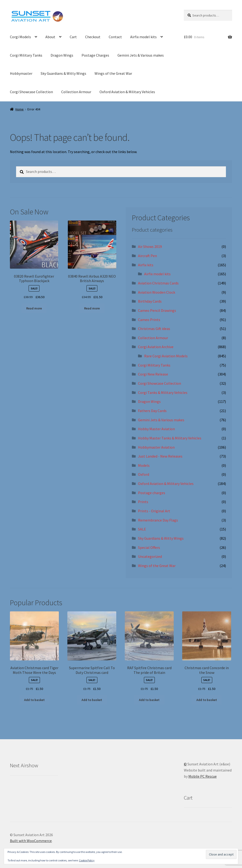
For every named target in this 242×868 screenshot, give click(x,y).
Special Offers (149, 547)
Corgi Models (20, 37)
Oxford (144, 474)
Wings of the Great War (113, 73)
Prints (143, 502)
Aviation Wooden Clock (157, 292)
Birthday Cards (150, 301)
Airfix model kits (143, 37)
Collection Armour (76, 92)
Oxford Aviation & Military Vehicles (127, 92)
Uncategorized (150, 556)
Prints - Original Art (154, 511)
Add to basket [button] (34, 700)
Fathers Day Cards (152, 411)
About (50, 37)
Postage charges (152, 493)
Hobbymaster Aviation (156, 447)
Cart (73, 37)
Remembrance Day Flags (158, 520)
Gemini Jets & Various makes (141, 55)
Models (144, 465)
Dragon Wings (62, 55)
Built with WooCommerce (31, 841)
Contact (115, 37)
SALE (142, 529)
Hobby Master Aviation (156, 429)
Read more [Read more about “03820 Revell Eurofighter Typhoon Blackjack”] (34, 308)
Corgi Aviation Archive (156, 347)
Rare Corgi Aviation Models (166, 356)
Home (19, 109)
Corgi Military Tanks (26, 55)
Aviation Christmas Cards (158, 283)
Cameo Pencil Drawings (157, 310)
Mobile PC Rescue (203, 776)
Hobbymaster (21, 73)
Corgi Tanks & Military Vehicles (163, 392)
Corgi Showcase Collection (31, 92)
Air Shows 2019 (150, 246)
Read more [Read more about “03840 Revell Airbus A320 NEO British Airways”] (92, 308)
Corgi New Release (153, 374)
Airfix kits (146, 265)
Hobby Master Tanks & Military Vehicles (170, 438)
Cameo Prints (149, 320)
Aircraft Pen (147, 256)
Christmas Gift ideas (154, 329)
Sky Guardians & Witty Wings (63, 73)
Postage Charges (95, 55)
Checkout (93, 37)
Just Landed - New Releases (160, 456)
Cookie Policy (87, 860)
